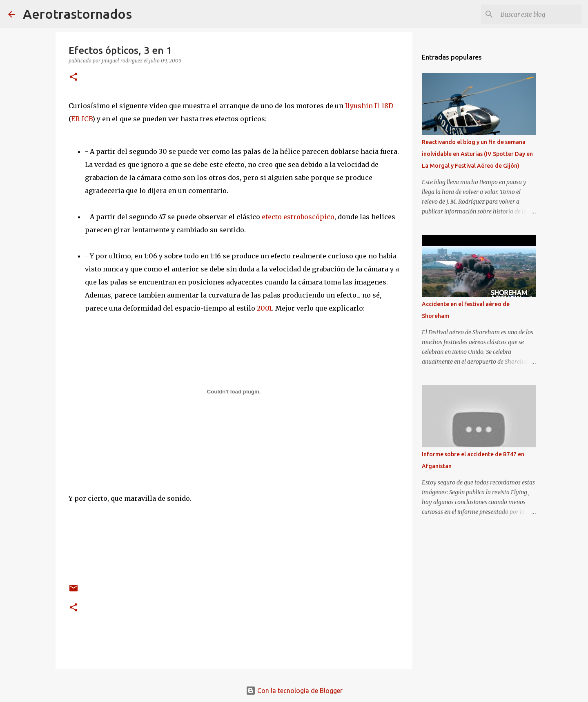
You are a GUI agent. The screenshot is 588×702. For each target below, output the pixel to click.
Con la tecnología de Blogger (294, 691)
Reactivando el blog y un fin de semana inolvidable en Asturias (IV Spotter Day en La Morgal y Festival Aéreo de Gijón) (477, 154)
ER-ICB (82, 119)
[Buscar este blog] (539, 14)
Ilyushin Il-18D (369, 106)
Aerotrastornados (77, 14)
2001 (264, 308)
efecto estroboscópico (298, 217)
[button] (73, 77)
